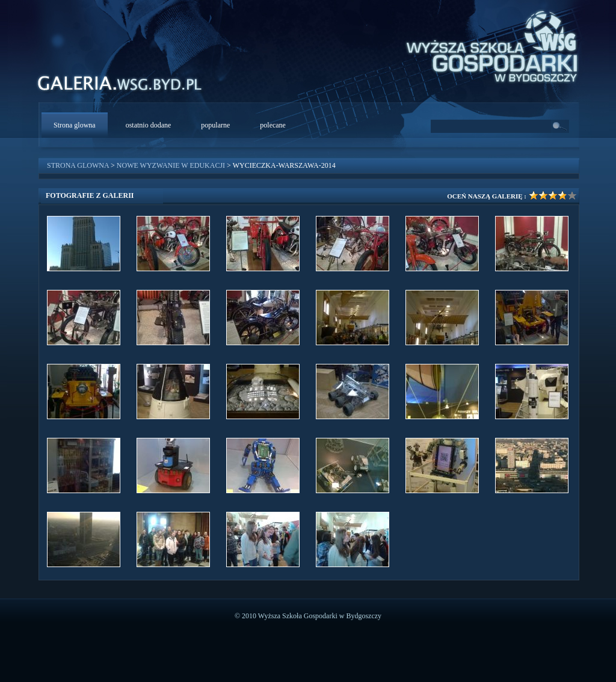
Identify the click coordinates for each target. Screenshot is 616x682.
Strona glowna (75, 125)
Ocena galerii (547, 195)
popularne (215, 125)
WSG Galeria (126, 86)
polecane (273, 125)
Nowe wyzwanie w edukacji (171, 165)
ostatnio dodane (149, 125)
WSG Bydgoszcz (486, 45)
